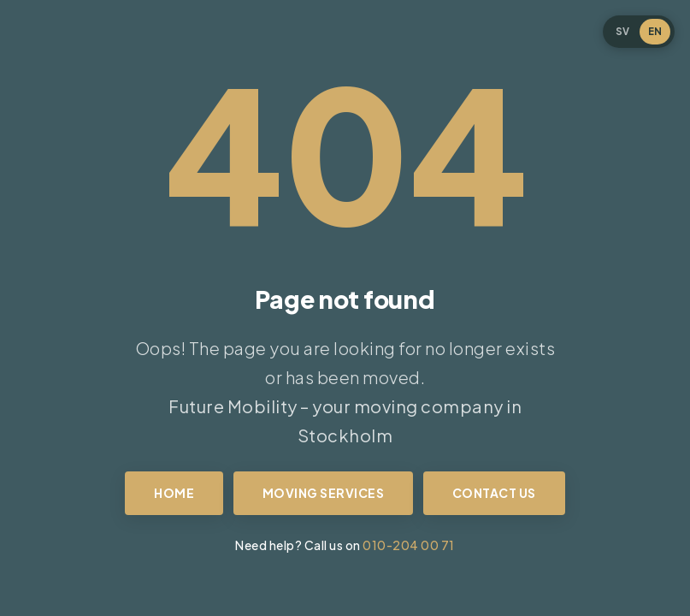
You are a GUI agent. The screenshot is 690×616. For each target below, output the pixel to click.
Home (174, 493)
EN (655, 31)
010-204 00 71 (409, 545)
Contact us (494, 493)
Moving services (324, 493)
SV (622, 31)
